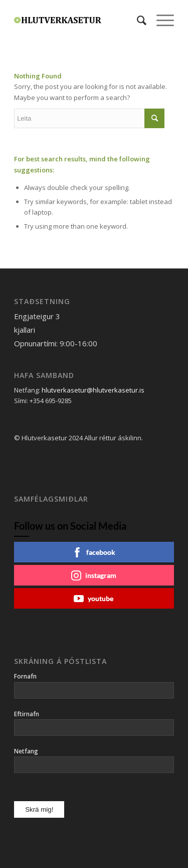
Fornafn (25, 676)
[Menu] (160, 20)
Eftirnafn (27, 714)
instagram (94, 575)
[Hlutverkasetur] (78, 20)
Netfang (26, 751)
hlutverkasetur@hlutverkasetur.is (93, 390)
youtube (93, 599)
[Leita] (137, 20)
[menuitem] (137, 20)
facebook (94, 552)
